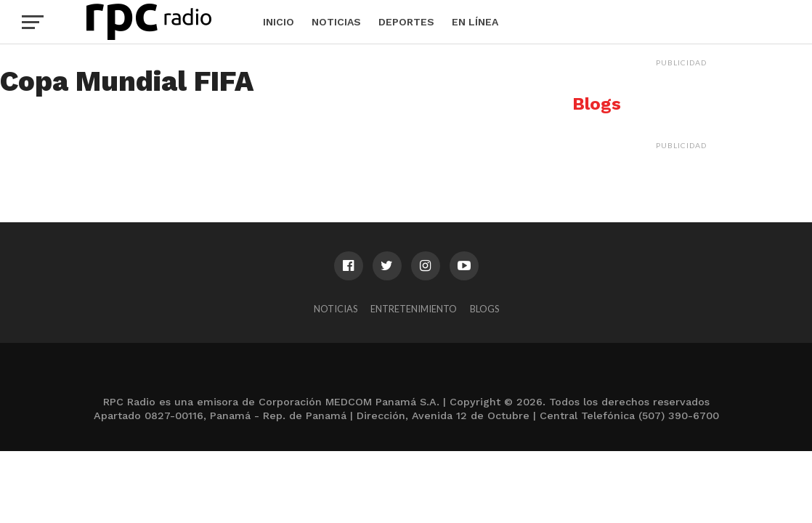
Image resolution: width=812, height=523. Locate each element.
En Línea (475, 22)
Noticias (336, 22)
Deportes (406, 22)
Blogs (484, 309)
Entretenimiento (414, 309)
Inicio (279, 22)
